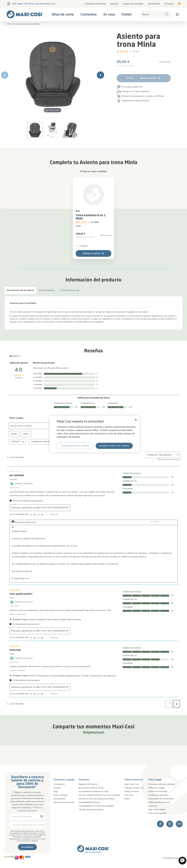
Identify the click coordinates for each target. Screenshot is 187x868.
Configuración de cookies (75, 446)
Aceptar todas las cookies (114, 446)
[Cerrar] (136, 420)
